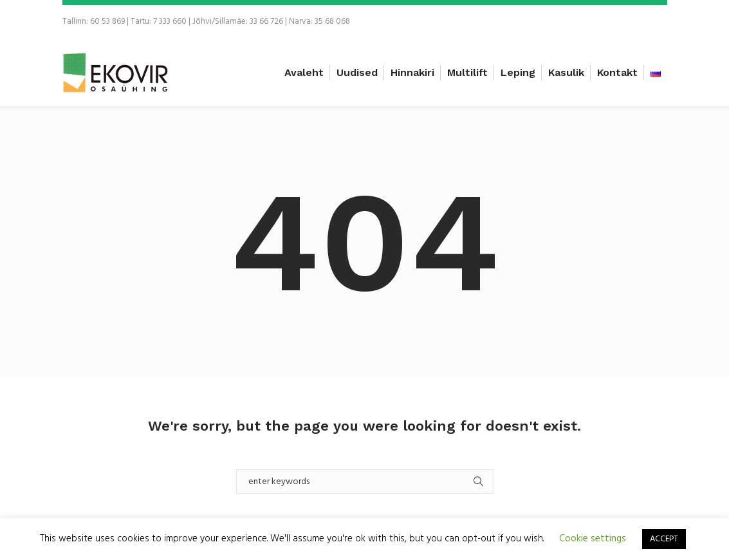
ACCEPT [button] (664, 539)
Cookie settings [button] (593, 539)
